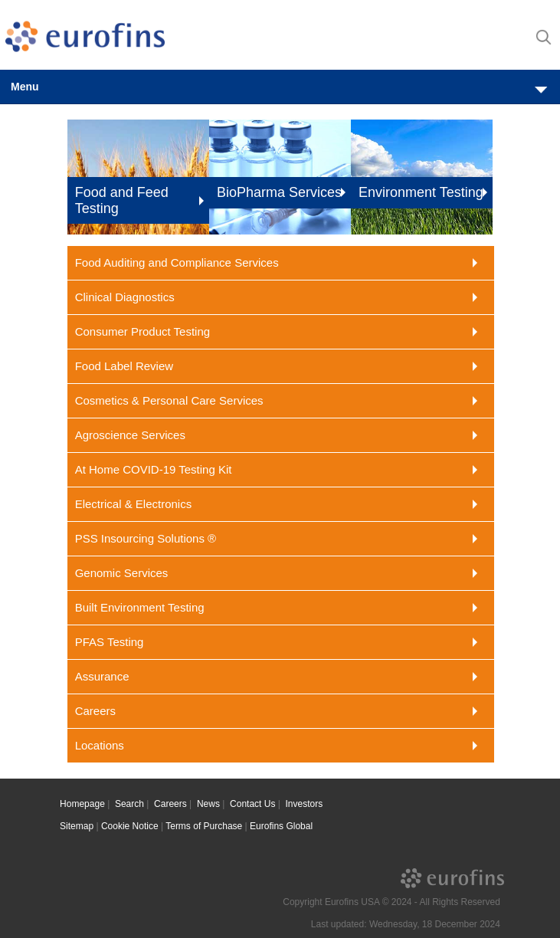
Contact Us (252, 804)
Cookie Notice (130, 826)
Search (129, 804)
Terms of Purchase (204, 826)
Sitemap (77, 826)
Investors (305, 804)
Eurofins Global (281, 826)
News (208, 804)
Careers (170, 804)
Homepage (82, 804)
